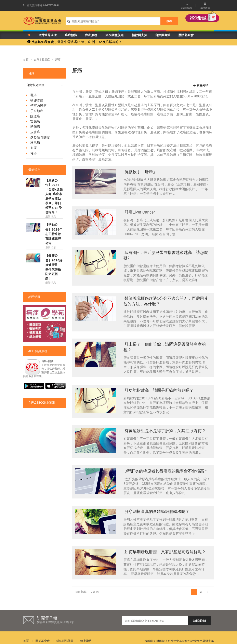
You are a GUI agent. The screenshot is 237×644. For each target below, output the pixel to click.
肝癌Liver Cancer (139, 211)
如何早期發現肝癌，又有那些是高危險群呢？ (165, 541)
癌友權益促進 (115, 35)
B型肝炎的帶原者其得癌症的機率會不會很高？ (166, 463)
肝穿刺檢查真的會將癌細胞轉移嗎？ (156, 502)
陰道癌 (35, 116)
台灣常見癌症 (48, 35)
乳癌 (34, 95)
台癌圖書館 (163, 35)
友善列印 (201, 85)
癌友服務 (91, 35)
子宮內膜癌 (38, 106)
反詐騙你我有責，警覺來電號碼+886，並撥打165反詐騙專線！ (75, 42)
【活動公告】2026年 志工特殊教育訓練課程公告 (54, 234)
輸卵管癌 (37, 100)
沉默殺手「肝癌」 (140, 172)
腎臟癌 (35, 121)
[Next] (208, 580)
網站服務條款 (65, 629)
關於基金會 (186, 35)
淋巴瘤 (35, 143)
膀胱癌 (35, 127)
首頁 (26, 60)
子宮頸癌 (37, 111)
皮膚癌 (35, 132)
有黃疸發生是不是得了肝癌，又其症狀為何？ (165, 424)
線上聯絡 (86, 629)
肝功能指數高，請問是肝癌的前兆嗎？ (159, 384)
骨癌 (34, 153)
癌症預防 (71, 35)
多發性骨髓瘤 (40, 137)
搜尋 (169, 21)
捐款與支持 (139, 35)
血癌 (34, 148)
